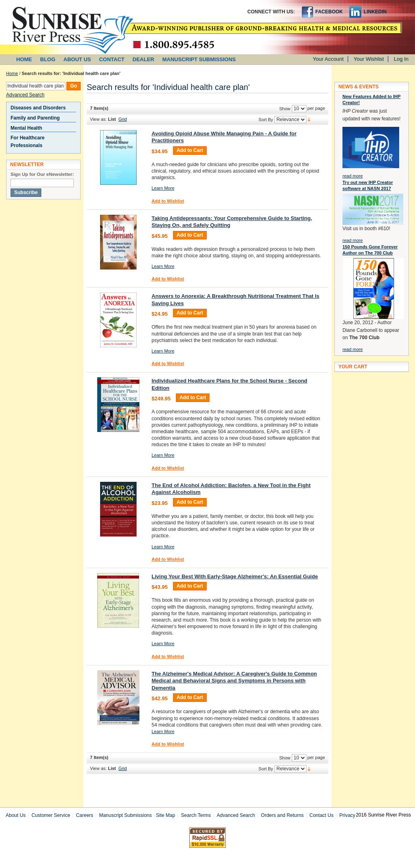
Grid (123, 119)
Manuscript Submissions (125, 815)
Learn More (163, 188)
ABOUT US (77, 59)
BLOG (48, 59)
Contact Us (322, 815)
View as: (98, 119)
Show (285, 109)
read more (353, 176)
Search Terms (196, 815)
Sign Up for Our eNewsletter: (42, 174)
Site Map (166, 815)
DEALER (143, 59)
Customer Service (51, 815)
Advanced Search (25, 95)
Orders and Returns (282, 815)
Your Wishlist (369, 59)
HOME (24, 59)
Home (12, 73)
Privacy (347, 815)
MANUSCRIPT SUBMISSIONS (199, 59)
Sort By (266, 120)
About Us (16, 815)
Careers (84, 815)
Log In (401, 59)
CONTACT (112, 59)
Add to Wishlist (168, 201)
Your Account (328, 59)
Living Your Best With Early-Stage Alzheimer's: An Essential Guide (235, 576)
